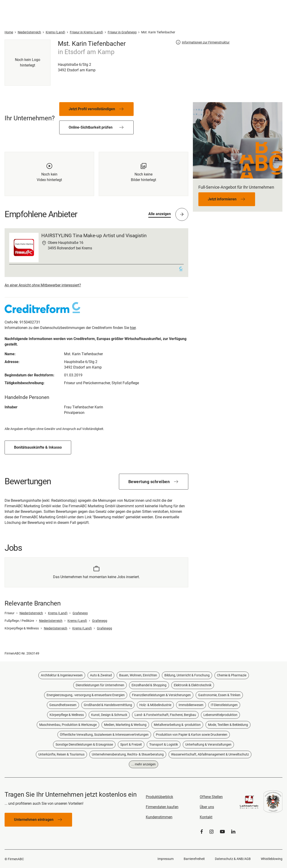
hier (133, 328)
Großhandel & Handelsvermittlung (108, 705)
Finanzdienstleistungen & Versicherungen (161, 695)
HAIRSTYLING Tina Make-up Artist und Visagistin (94, 236)
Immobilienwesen (191, 705)
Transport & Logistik (164, 744)
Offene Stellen (211, 797)
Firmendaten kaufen (162, 807)
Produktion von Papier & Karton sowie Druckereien (192, 735)
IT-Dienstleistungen (224, 705)
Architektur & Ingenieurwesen (62, 675)
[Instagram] (211, 832)
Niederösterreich (31, 613)
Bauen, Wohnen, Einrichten (138, 675)
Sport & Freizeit (131, 744)
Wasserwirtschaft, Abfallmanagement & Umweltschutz (210, 754)
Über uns (207, 807)
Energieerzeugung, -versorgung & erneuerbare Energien (86, 695)
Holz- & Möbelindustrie (155, 705)
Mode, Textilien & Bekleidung (228, 725)
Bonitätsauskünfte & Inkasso (38, 447)
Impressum (166, 859)
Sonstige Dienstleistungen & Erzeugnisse (84, 744)
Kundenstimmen (159, 817)
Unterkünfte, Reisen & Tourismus (61, 754)
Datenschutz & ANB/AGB (233, 859)
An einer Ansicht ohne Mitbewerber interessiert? (43, 285)
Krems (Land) (58, 613)
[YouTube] (222, 832)
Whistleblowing (272, 859)
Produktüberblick (159, 797)
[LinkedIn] (233, 832)
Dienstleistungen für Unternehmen (100, 685)
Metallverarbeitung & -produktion (177, 725)
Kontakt (206, 817)
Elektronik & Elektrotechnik (193, 685)
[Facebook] (202, 832)
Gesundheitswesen (63, 705)
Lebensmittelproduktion (220, 715)
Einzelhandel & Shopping (149, 685)
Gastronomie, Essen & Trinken (219, 695)
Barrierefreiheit (194, 859)
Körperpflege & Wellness (67, 715)
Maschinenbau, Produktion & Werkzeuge (68, 725)
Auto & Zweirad (101, 675)
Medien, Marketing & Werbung (125, 725)
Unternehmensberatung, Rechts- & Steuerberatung (128, 754)
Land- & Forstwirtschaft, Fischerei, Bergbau (165, 715)
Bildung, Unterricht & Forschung (187, 675)
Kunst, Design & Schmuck (109, 715)
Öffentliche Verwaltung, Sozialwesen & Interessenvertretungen (104, 735)
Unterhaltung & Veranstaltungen (208, 744)
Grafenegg (80, 613)
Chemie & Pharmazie (232, 675)
